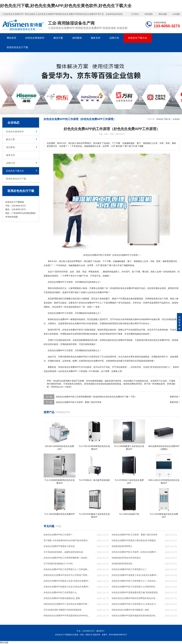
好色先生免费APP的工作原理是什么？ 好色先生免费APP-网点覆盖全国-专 (136, 581)
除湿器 (175, 340)
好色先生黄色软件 (35, 38)
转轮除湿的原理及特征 (122, 564)
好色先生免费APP (56, 282)
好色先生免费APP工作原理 (60, 313)
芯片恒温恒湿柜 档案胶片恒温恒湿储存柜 (63, 610)
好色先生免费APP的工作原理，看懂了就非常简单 (79, 402)
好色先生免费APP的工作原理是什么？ (129, 569)
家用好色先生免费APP (124, 288)
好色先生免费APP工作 (58, 350)
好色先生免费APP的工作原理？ (58, 535)
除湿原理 (110, 323)
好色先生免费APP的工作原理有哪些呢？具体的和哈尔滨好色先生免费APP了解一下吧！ (67, 558)
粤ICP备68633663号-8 (118, 635)
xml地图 (176, 14)
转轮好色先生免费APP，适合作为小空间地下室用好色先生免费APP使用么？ (67, 575)
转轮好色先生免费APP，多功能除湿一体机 (130, 610)
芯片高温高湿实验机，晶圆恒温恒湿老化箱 (63, 552)
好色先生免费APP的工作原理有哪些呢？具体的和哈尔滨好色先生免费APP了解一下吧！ (96, 397)
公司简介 (135, 14)
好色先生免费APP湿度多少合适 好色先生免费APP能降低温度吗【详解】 (136, 575)
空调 (79, 282)
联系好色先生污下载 (17, 47)
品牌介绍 (114, 38)
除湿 (171, 272)
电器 (141, 299)
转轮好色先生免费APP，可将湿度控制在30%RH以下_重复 (67, 616)
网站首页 (12, 38)
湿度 (135, 330)
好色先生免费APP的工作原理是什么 (60, 592)
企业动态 (176, 119)
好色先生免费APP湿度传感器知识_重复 (62, 598)
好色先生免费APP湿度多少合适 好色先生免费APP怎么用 (67, 587)
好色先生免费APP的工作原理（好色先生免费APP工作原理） (136, 552)
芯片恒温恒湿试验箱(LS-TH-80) (58, 564)
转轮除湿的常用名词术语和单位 (126, 558)
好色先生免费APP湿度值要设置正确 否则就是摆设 (135, 592)
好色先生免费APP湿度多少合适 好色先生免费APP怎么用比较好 (67, 581)
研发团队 (149, 14)
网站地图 (163, 14)
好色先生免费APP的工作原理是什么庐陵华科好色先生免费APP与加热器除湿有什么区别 (136, 587)
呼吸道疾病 (94, 272)
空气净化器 (117, 367)
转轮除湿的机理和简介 (122, 546)
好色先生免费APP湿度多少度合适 (59, 546)
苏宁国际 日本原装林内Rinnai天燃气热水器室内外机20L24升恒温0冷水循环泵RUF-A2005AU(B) (67, 540)
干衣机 (107, 367)
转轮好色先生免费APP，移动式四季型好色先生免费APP (136, 598)
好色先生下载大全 (138, 38)
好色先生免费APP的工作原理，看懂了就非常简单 (135, 535)
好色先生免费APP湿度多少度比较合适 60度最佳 (134, 540)
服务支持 (96, 38)
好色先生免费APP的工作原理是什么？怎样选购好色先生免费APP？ (67, 569)
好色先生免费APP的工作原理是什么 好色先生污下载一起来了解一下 (136, 604)
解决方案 (58, 38)
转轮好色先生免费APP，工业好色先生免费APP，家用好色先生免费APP (67, 604)
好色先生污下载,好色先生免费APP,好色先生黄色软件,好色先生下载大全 (66, 6)
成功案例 (77, 38)
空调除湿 (64, 334)
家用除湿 (56, 299)
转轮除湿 (81, 319)
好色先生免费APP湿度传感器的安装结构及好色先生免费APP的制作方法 (136, 616)
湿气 (128, 272)
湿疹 (78, 272)
